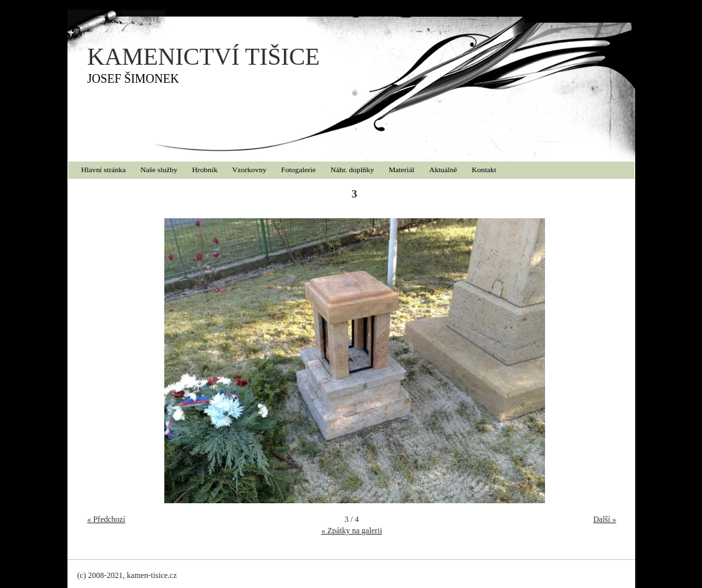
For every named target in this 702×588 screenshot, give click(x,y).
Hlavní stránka (104, 170)
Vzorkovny (249, 170)
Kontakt (484, 170)
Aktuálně (444, 170)
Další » (604, 519)
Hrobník (205, 170)
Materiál (402, 170)
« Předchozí (107, 519)
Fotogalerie (299, 170)
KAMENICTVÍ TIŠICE (204, 57)
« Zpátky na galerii (352, 531)
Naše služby (159, 170)
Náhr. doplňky (352, 170)
